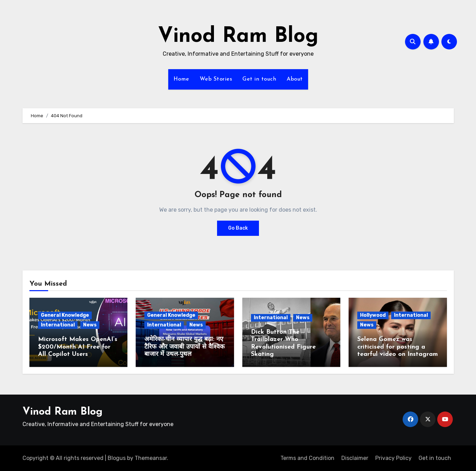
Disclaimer (355, 458)
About (295, 79)
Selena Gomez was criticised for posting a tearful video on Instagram (398, 347)
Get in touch (259, 79)
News (90, 325)
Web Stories (216, 79)
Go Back (238, 228)
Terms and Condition (307, 458)
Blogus (117, 458)
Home (181, 79)
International (58, 325)
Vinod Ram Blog (238, 37)
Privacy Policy (393, 458)
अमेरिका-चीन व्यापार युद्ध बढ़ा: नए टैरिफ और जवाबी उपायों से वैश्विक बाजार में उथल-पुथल (185, 347)
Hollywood (373, 315)
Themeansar (151, 458)
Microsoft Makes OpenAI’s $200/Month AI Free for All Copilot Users (78, 347)
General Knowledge (65, 315)
